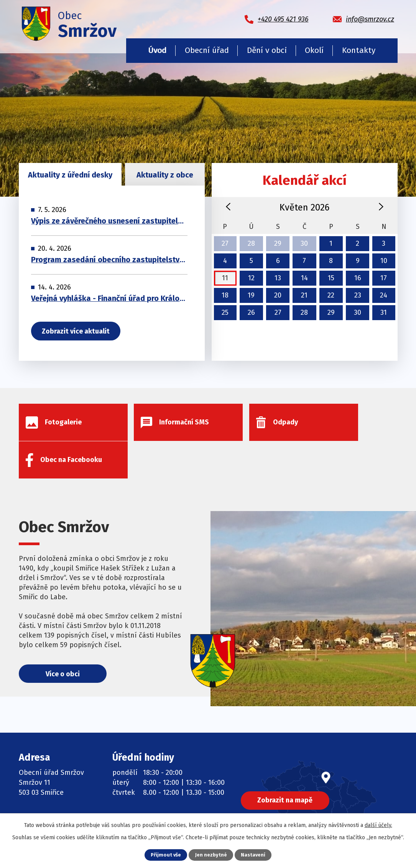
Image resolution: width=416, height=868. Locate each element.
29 (278, 243)
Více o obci (63, 637)
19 (251, 295)
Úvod (157, 50)
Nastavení (253, 855)
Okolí (314, 50)
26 (251, 312)
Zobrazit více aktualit (76, 332)
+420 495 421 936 (59, 781)
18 (225, 295)
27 (225, 243)
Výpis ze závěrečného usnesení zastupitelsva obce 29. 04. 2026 (109, 221)
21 (304, 295)
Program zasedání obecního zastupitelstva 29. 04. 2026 (109, 260)
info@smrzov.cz (58, 799)
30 (304, 243)
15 (331, 278)
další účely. (378, 825)
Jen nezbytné (211, 855)
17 (384, 278)
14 (304, 278)
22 (331, 295)
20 (278, 295)
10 (384, 261)
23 (358, 295)
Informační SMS (155, 781)
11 (225, 278)
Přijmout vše (166, 855)
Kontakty (359, 50)
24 (384, 295)
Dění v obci (267, 50)
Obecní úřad (207, 50)
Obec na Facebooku (160, 799)
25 (225, 312)
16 (358, 278)
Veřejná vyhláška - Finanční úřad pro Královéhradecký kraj (109, 299)
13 (278, 278)
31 (384, 312)
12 (251, 278)
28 (251, 243)
